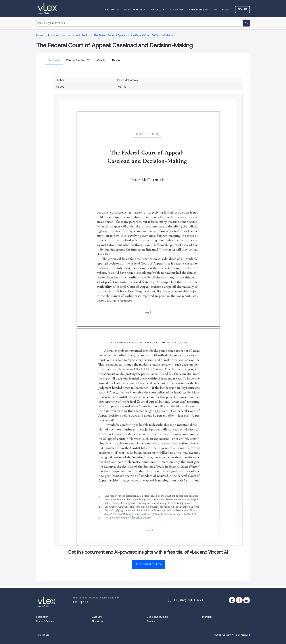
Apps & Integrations (203, 10)
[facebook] (239, 600)
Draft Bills (207, 617)
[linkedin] (247, 600)
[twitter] (232, 600)
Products (158, 10)
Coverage (177, 10)
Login (226, 10)
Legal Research (135, 10)
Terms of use (43, 635)
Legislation (42, 617)
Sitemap (152, 621)
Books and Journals (157, 617)
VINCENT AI (112, 10)
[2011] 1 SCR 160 (141, 518)
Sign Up (242, 9)
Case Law (97, 617)
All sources (97, 621)
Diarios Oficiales (45, 621)
